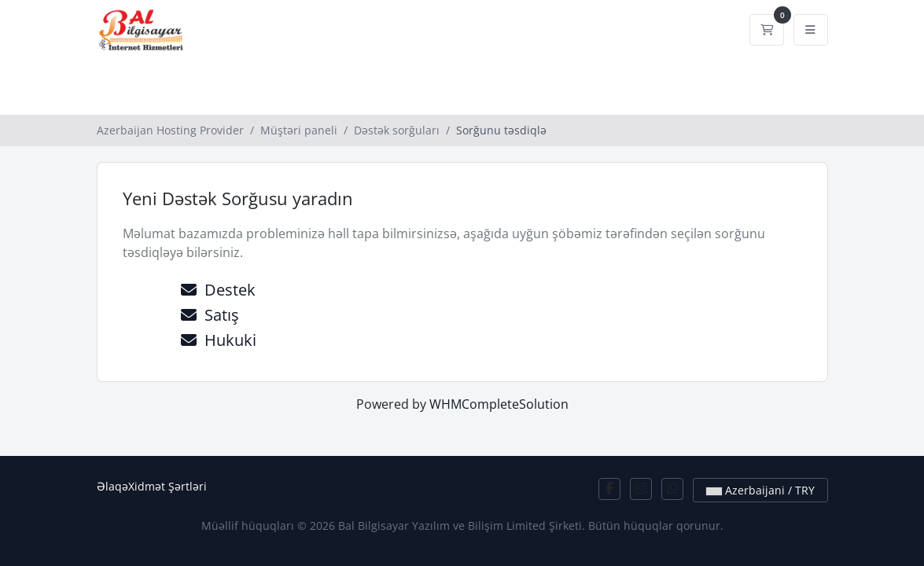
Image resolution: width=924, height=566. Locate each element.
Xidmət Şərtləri (167, 486)
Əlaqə (112, 486)
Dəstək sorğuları (397, 130)
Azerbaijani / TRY (760, 490)
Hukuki (219, 340)
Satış (210, 315)
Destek (218, 290)
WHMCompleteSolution (499, 404)
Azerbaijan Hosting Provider (170, 130)
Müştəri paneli (299, 130)
